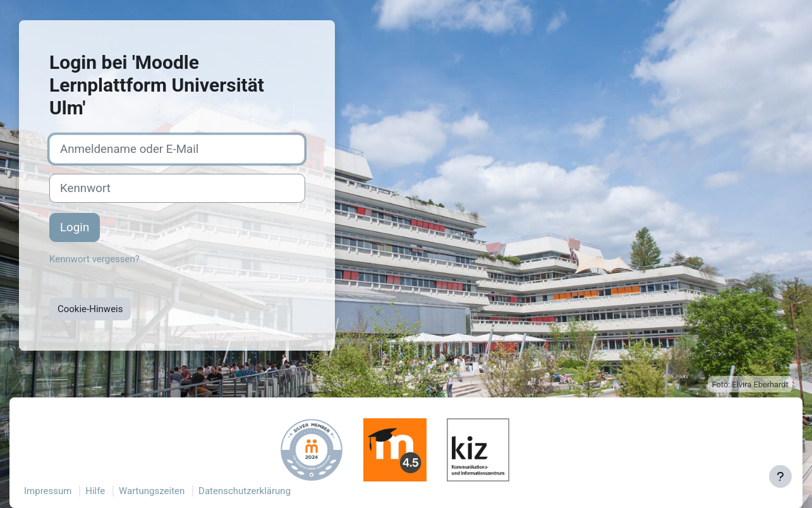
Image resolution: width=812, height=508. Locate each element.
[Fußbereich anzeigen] (780, 476)
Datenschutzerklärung (245, 491)
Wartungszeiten (152, 491)
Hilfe (95, 491)
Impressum (48, 491)
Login (75, 227)
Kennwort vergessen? (94, 259)
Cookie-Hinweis (90, 309)
